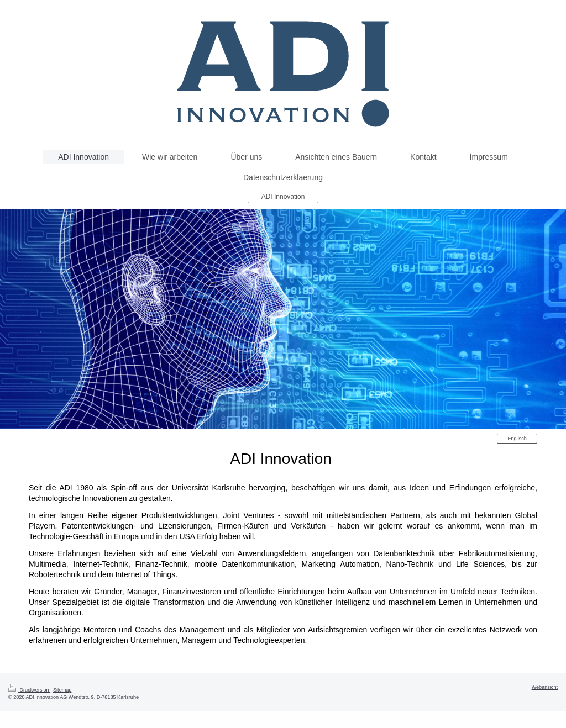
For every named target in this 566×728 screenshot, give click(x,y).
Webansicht (545, 687)
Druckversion (29, 690)
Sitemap (62, 690)
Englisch (517, 439)
